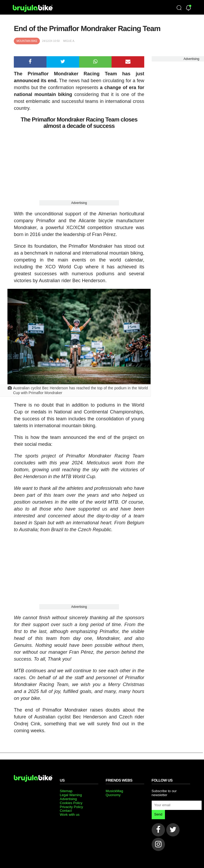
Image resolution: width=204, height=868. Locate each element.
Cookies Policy (71, 803)
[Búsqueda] (179, 8)
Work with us (70, 815)
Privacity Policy (71, 807)
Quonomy (113, 795)
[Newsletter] (188, 8)
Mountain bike (27, 41)
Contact (66, 811)
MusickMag (114, 791)
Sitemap (66, 791)
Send (158, 814)
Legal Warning (71, 795)
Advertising (79, 203)
